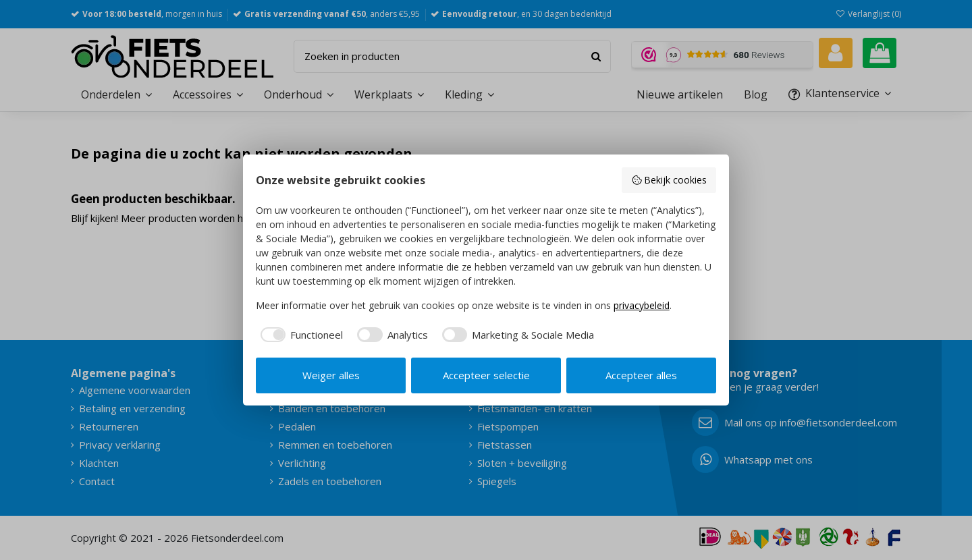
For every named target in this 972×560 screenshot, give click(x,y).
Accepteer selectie (486, 375)
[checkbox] (300, 335)
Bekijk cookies (669, 180)
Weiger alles (331, 375)
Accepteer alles (641, 375)
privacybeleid (642, 305)
